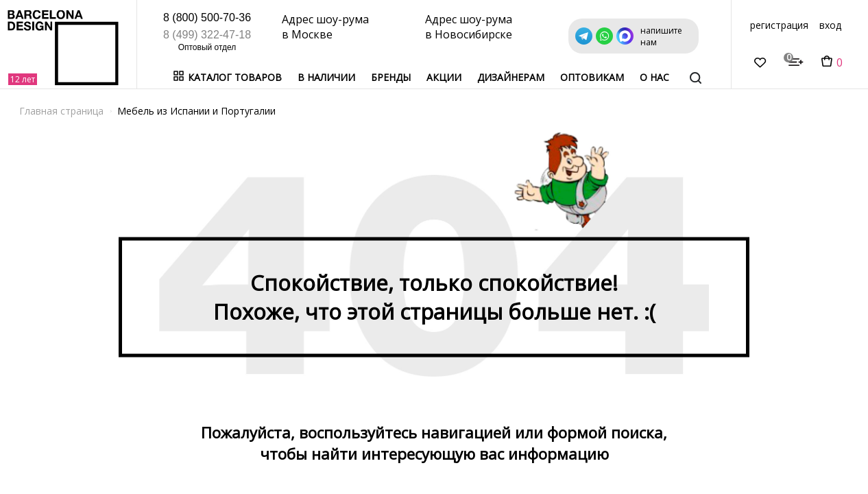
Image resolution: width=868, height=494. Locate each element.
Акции (444, 77)
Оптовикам (592, 77)
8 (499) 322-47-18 (207, 35)
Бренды (391, 77)
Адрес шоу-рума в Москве (325, 27)
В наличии (326, 77)
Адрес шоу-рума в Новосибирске (469, 27)
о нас (654, 77)
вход (830, 25)
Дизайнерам (511, 77)
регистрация (779, 25)
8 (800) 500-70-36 (207, 17)
